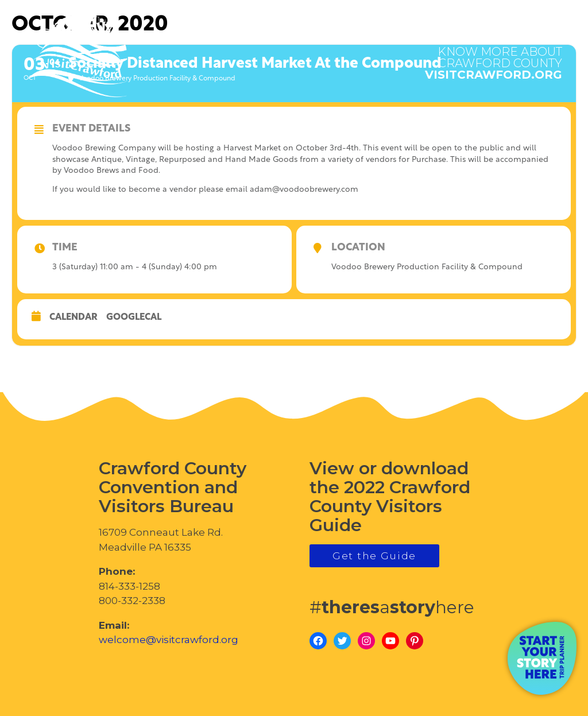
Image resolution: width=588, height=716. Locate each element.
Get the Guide (374, 556)
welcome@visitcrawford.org (169, 640)
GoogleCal (134, 318)
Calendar (73, 318)
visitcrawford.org (494, 57)
